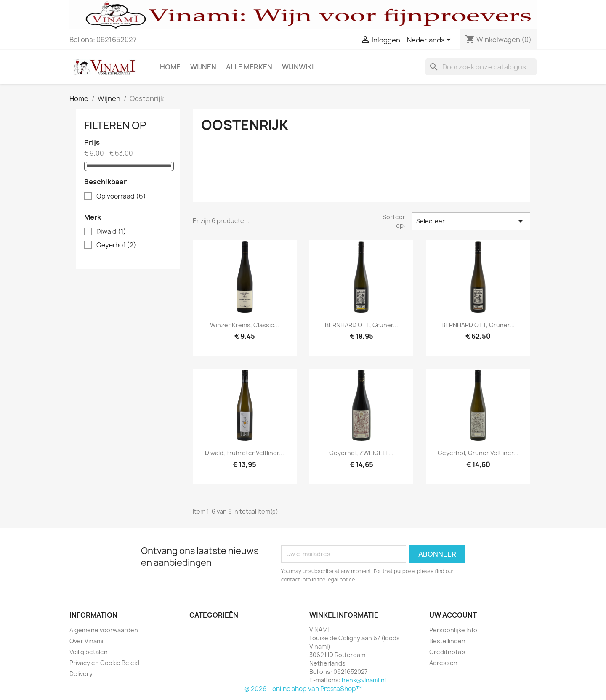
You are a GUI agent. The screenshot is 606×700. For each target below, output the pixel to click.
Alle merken (249, 67)
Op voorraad (121, 196)
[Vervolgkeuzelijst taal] (430, 40)
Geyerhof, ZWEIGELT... (361, 453)
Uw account (453, 615)
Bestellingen (447, 641)
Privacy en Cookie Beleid (104, 663)
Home (170, 67)
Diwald (111, 232)
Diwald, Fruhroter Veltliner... (245, 453)
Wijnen (203, 67)
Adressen (443, 663)
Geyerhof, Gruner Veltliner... (478, 453)
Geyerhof (116, 245)
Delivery (81, 674)
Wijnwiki (298, 67)
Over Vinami (86, 641)
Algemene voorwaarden (104, 630)
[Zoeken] (481, 67)
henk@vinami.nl (364, 680)
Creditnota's (447, 652)
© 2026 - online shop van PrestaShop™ (303, 689)
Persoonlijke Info (453, 630)
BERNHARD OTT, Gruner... (361, 325)
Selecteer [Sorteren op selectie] (471, 221)
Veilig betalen (89, 652)
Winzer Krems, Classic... (245, 325)
